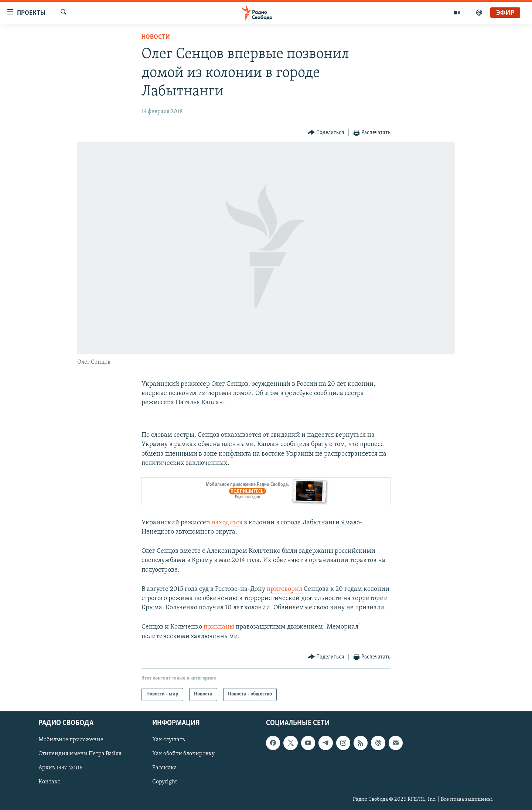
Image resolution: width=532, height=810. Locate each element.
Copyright (165, 782)
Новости (156, 37)
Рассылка (165, 768)
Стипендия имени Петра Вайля (80, 754)
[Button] (326, 133)
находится (228, 523)
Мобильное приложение (71, 740)
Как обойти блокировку (183, 754)
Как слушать (168, 740)
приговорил (285, 589)
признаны (220, 627)
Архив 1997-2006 (60, 768)
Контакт (49, 782)
